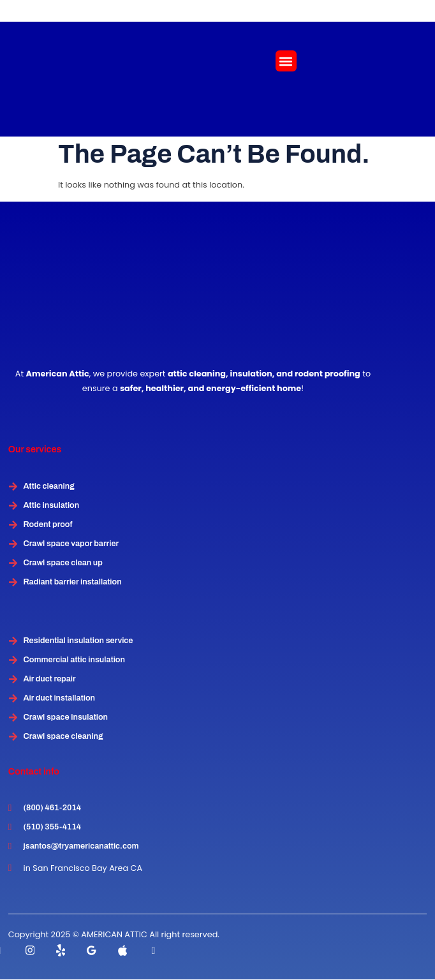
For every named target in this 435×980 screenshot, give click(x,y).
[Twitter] (61, 950)
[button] (286, 61)
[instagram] (30, 950)
